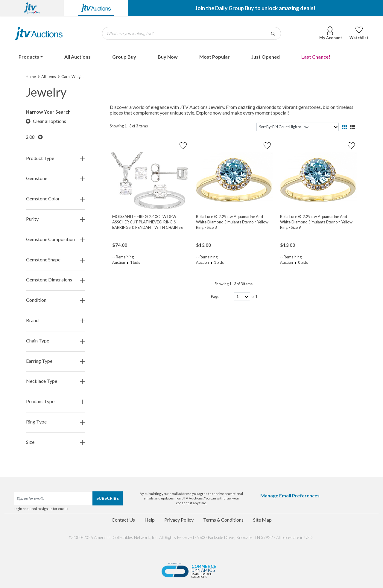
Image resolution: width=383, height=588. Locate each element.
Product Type (56, 158)
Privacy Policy (179, 520)
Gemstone (56, 178)
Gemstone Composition (56, 239)
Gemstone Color (56, 199)
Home (31, 77)
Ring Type (56, 422)
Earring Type (56, 361)
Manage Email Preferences (290, 495)
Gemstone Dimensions (56, 280)
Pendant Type (56, 402)
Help (150, 520)
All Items (49, 77)
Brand (56, 320)
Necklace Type (56, 381)
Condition (56, 300)
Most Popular (215, 57)
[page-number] (242, 297)
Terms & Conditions (223, 520)
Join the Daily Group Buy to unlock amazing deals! (255, 8)
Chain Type (56, 341)
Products (29, 57)
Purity (56, 219)
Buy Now (168, 57)
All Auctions (77, 57)
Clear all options (46, 121)
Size (56, 442)
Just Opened (266, 57)
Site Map (262, 520)
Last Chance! (316, 57)
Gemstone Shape (56, 260)
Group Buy (124, 57)
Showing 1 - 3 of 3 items (129, 126)
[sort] (298, 127)
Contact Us (123, 520)
